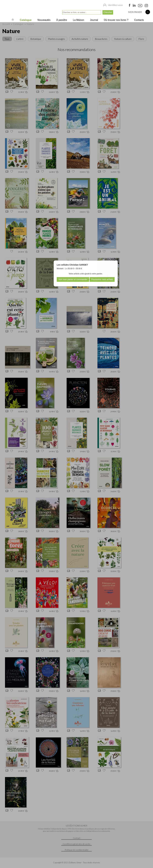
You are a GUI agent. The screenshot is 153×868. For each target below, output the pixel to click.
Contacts (139, 20)
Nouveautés (44, 20)
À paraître (61, 20)
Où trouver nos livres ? (116, 20)
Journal (94, 20)
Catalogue (25, 20)
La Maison (78, 20)
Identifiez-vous (115, 5)
